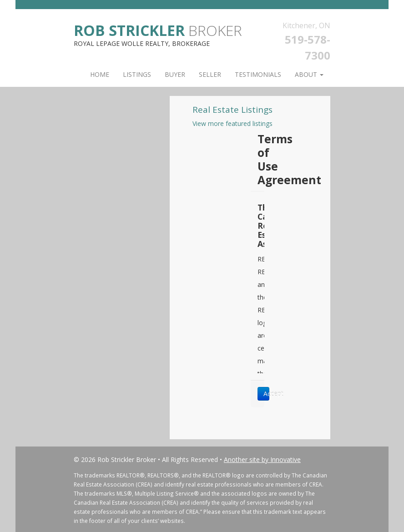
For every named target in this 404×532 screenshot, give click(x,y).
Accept (266, 394)
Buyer (175, 74)
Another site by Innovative (262, 459)
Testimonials (258, 74)
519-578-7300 (308, 47)
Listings (137, 74)
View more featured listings (232, 123)
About (309, 74)
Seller (210, 74)
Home (100, 74)
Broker (158, 30)
